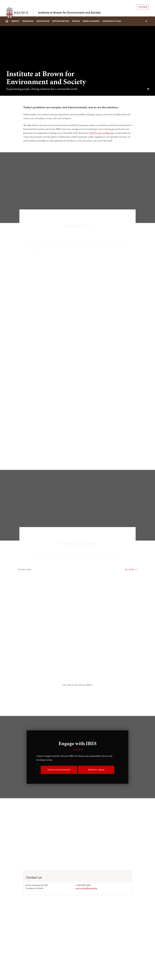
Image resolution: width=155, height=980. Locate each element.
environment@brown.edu (86, 888)
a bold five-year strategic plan (101, 133)
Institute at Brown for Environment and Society (69, 8)
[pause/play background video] (148, 89)
